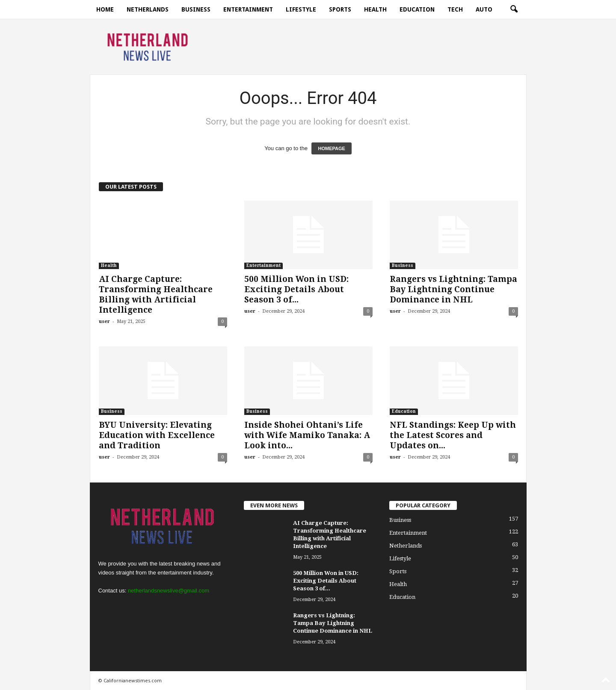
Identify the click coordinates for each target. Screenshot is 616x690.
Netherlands (148, 9)
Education (417, 9)
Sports (340, 9)
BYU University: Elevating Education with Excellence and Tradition (157, 435)
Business (196, 9)
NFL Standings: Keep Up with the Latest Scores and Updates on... (453, 435)
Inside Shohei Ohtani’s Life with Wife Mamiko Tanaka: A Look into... (307, 435)
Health (375, 9)
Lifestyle (301, 9)
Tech (455, 9)
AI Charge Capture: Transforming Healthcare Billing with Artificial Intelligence (156, 295)
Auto (484, 9)
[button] (514, 9)
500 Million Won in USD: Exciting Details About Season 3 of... (296, 289)
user (104, 321)
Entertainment (248, 9)
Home (105, 9)
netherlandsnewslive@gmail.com (169, 591)
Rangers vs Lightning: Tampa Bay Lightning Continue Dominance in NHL (453, 289)
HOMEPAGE (331, 148)
